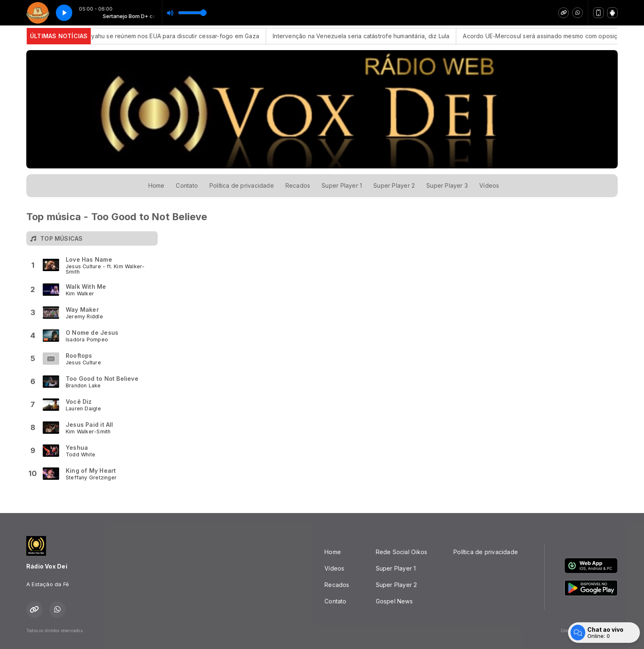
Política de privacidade (242, 185)
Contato (187, 185)
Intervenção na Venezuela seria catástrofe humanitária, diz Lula (366, 36)
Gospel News (394, 601)
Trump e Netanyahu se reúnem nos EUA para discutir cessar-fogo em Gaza (160, 36)
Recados (298, 185)
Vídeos (489, 185)
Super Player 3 (447, 185)
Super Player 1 (342, 185)
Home (156, 185)
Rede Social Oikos (402, 552)
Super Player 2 (394, 185)
